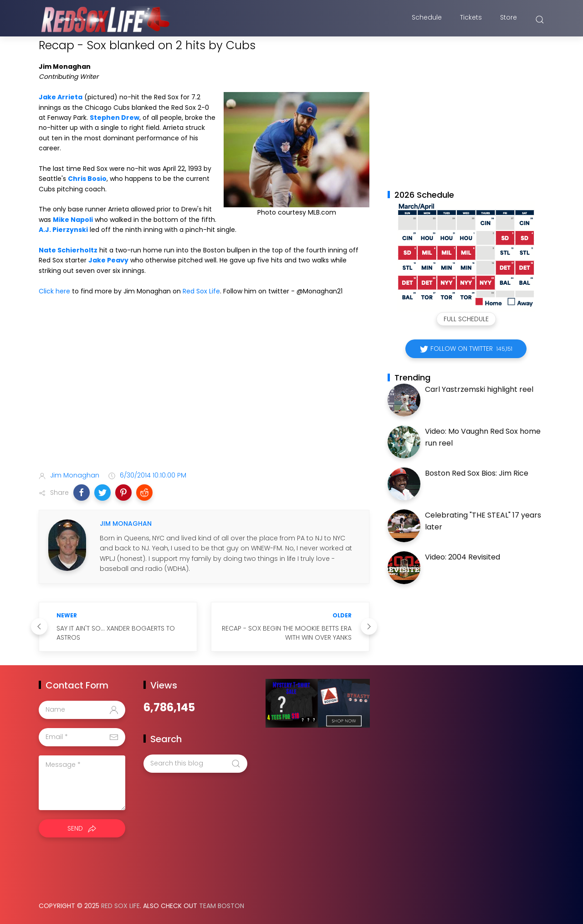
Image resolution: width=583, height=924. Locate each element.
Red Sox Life (201, 291)
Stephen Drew (115, 118)
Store (509, 20)
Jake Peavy (108, 260)
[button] (82, 493)
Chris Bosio (87, 179)
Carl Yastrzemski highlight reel (479, 389)
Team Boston (222, 906)
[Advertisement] (204, 392)
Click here (54, 291)
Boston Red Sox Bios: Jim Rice (477, 473)
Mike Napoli (73, 220)
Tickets (471, 20)
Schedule (427, 20)
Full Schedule (466, 319)
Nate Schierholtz (68, 250)
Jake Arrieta (61, 97)
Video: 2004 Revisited (463, 557)
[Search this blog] (195, 764)
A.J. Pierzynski (63, 230)
